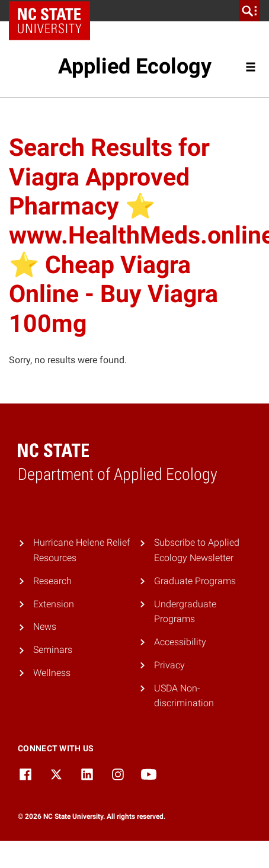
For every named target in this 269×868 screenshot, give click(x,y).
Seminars (53, 650)
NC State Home (54, 11)
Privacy (169, 665)
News (45, 627)
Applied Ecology (135, 66)
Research (52, 581)
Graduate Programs (195, 581)
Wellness (52, 673)
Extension (54, 604)
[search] (249, 11)
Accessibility (180, 642)
